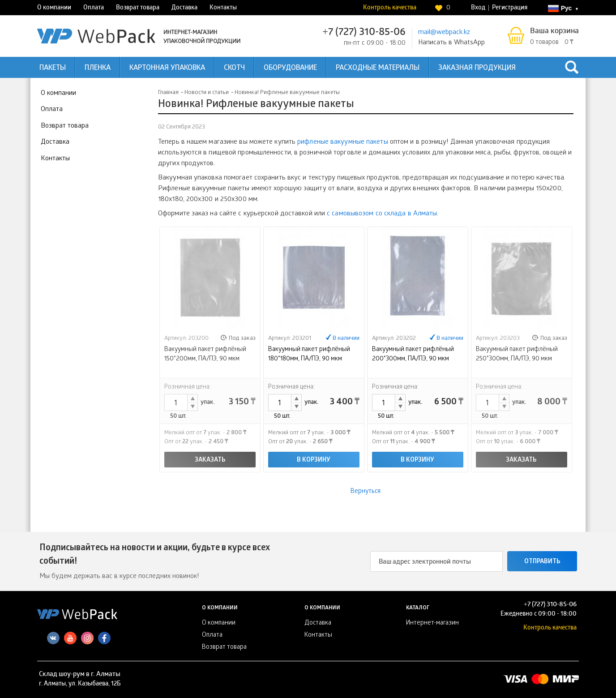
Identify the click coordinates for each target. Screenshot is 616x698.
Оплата (94, 8)
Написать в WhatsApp (451, 43)
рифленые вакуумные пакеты (343, 142)
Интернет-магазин (432, 623)
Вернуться (366, 492)
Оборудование (290, 68)
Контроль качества (390, 8)
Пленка (98, 68)
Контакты (223, 8)
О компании (54, 8)
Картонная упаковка (167, 68)
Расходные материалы (378, 68)
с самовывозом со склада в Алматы (382, 214)
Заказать (210, 460)
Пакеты (53, 68)
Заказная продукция (477, 68)
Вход (478, 8)
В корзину (314, 460)
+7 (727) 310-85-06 (364, 33)
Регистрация (510, 8)
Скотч (234, 68)
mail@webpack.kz (444, 33)
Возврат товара (138, 8)
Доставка (184, 8)
